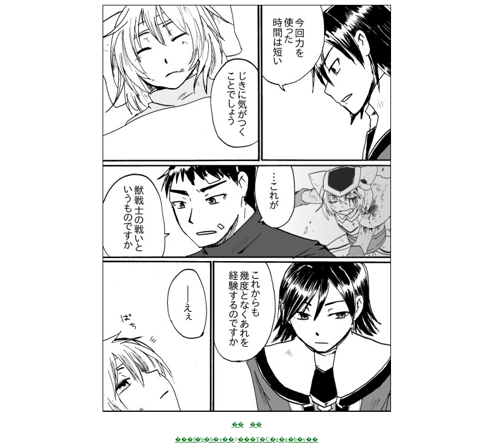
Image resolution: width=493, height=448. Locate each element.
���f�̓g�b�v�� (205, 439)
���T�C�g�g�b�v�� (278, 439)
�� (238, 424)
